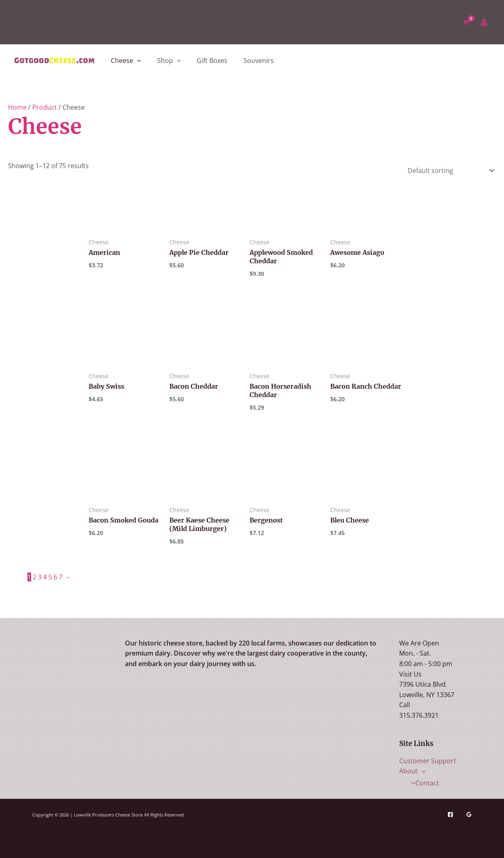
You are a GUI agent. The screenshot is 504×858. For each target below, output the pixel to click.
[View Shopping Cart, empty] (466, 22)
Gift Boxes (212, 60)
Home (17, 107)
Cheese (126, 60)
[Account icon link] (484, 22)
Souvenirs (259, 60)
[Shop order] (449, 170)
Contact (423, 783)
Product (45, 107)
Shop (169, 60)
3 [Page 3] (40, 577)
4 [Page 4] (45, 577)
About (412, 771)
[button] (137, 60)
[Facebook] (450, 814)
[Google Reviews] (469, 814)
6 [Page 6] (55, 577)
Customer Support (428, 761)
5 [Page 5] (50, 577)
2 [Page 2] (34, 577)
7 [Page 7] (61, 577)
